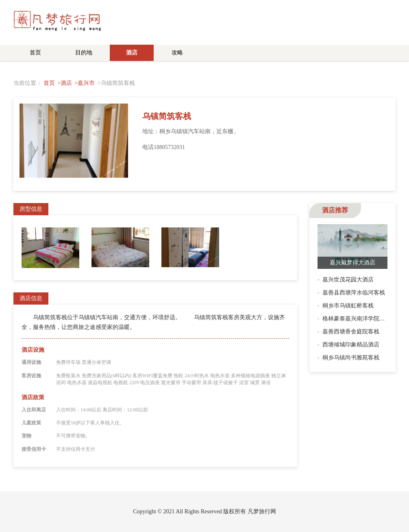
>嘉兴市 (85, 83)
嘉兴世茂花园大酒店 (348, 280)
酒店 (132, 53)
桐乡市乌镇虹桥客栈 (348, 306)
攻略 (177, 53)
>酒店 (65, 83)
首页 (35, 53)
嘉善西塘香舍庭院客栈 (351, 332)
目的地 (84, 53)
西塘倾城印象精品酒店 (351, 345)
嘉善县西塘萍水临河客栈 (354, 293)
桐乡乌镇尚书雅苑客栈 (351, 358)
